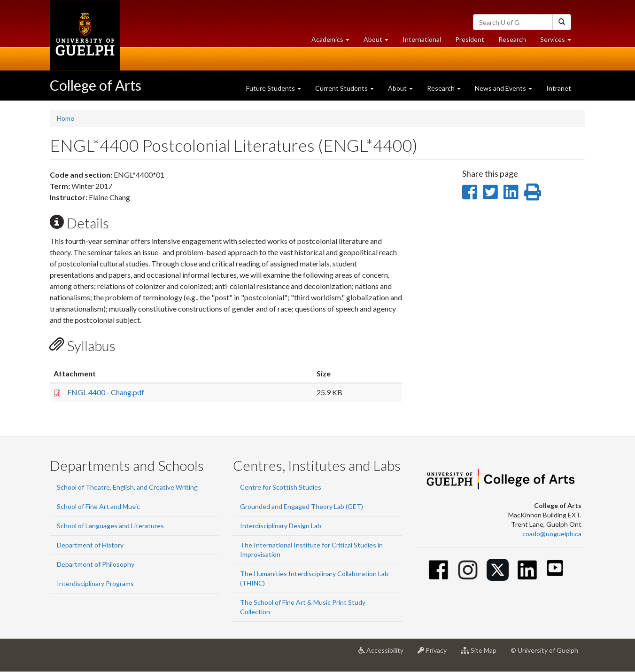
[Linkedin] (527, 570)
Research (516, 42)
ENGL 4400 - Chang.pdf (106, 392)
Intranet (559, 88)
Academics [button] (334, 42)
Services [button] (559, 42)
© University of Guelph (544, 650)
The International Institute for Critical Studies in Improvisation (311, 550)
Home (66, 118)
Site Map (482, 654)
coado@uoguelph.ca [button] (552, 534)
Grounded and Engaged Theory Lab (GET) (302, 506)
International (422, 39)
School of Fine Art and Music (98, 506)
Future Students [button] (274, 88)
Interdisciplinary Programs (95, 583)
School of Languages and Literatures (110, 526)
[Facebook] (438, 570)
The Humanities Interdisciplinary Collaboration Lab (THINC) (314, 578)
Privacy (436, 654)
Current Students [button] (345, 88)
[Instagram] (468, 570)
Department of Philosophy (96, 564)
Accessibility (384, 654)
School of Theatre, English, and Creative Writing (127, 487)
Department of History (90, 545)
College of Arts (96, 85)
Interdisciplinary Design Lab (281, 526)
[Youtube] (555, 568)
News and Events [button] (503, 88)
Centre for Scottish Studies (281, 487)
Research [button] (444, 88)
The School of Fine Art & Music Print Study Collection (303, 607)
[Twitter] (498, 570)
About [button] (379, 42)
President (470, 39)
